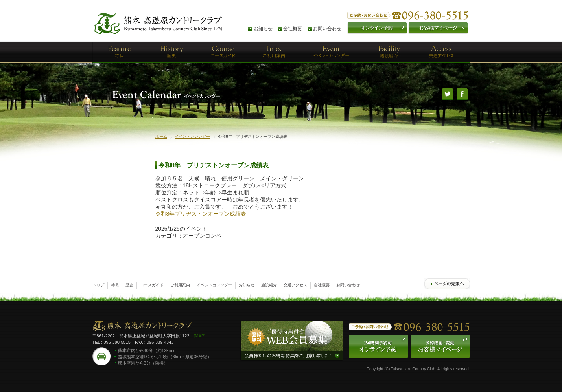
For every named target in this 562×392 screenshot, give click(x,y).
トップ (98, 285)
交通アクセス (295, 285)
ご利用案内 (180, 285)
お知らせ (263, 29)
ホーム (161, 136)
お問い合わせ (327, 29)
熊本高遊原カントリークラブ (142, 327)
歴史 (129, 285)
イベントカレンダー (192, 136)
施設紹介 (269, 285)
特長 (115, 285)
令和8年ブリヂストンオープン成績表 (201, 214)
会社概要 (293, 29)
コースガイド (152, 285)
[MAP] (199, 336)
